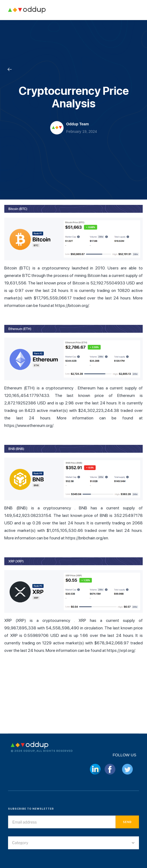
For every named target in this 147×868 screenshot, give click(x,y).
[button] (73, 843)
